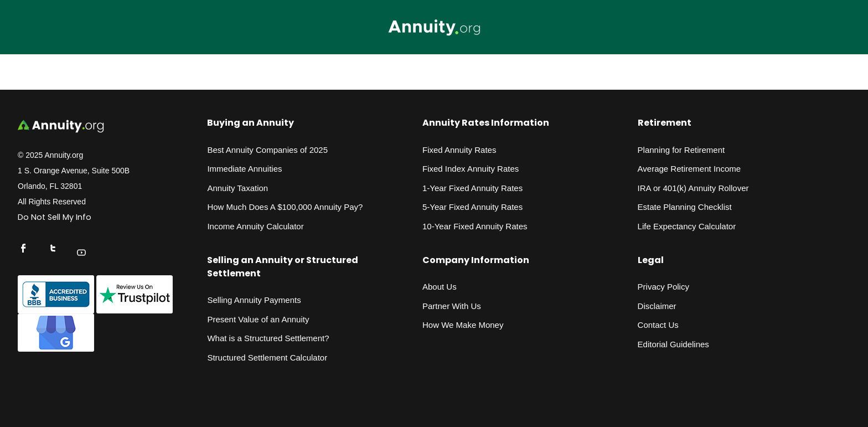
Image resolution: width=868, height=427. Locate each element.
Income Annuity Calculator (255, 226)
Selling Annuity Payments (254, 300)
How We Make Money (463, 325)
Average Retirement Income (689, 169)
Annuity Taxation (237, 188)
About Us (440, 287)
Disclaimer (657, 306)
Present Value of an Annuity (258, 319)
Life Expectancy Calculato (686, 226)
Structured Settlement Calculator (267, 357)
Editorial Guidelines (673, 344)
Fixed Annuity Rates (459, 150)
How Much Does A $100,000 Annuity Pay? (285, 207)
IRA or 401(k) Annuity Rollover (693, 188)
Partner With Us (452, 306)
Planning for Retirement (681, 150)
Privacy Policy (663, 287)
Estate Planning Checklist (685, 207)
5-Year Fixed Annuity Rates (472, 207)
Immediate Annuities (244, 169)
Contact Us (658, 325)
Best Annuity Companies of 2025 (267, 150)
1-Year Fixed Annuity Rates (472, 188)
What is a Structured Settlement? (268, 338)
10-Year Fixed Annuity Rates (475, 226)
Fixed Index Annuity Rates (471, 169)
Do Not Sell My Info (55, 217)
